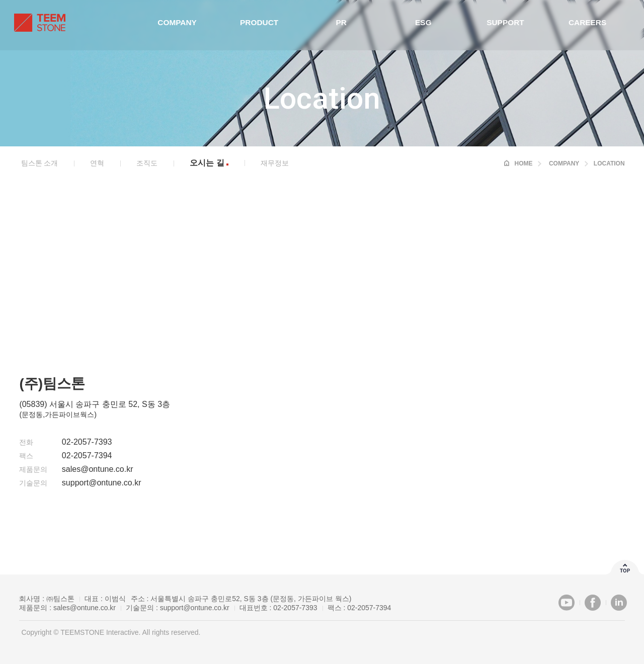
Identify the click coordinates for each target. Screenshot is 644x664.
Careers (582, 25)
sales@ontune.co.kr (85, 608)
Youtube (567, 603)
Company (180, 25)
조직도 (147, 163)
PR (341, 25)
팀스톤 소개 (40, 163)
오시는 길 (207, 163)
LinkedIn (619, 603)
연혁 (97, 163)
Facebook (593, 603)
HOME (523, 163)
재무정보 (275, 163)
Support (502, 25)
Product (260, 25)
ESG (422, 25)
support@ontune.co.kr (195, 608)
